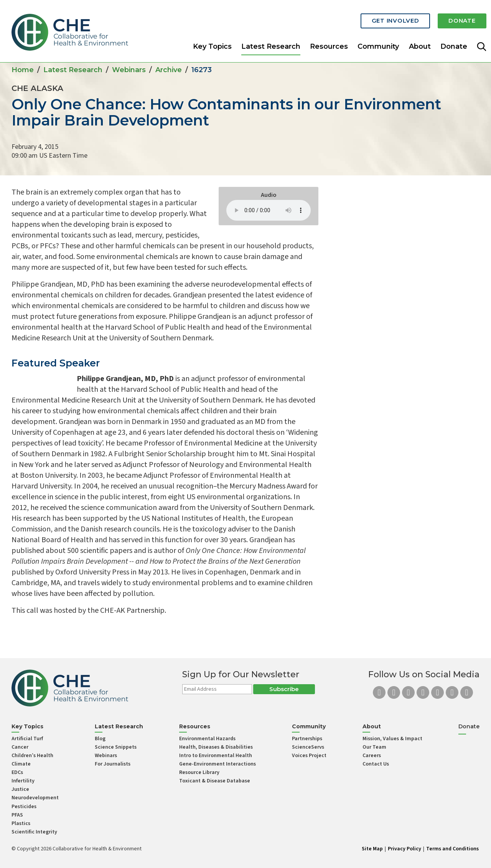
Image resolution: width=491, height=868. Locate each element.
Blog (100, 739)
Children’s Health (32, 756)
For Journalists (113, 764)
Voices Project (309, 756)
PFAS (17, 815)
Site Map (372, 849)
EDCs (17, 772)
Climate (21, 764)
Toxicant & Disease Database (215, 781)
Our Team (374, 747)
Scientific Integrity (34, 832)
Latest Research (271, 40)
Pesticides (24, 807)
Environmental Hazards (207, 739)
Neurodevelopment (35, 798)
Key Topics (212, 40)
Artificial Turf (27, 739)
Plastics (21, 823)
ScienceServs (308, 747)
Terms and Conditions (452, 849)
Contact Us (376, 764)
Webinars (129, 70)
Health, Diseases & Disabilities (216, 747)
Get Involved (380, 16)
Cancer (20, 747)
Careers (372, 756)
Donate (457, 16)
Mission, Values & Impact (392, 739)
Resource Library (199, 772)
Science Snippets (116, 747)
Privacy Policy (404, 849)
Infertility (23, 781)
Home (23, 70)
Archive (169, 70)
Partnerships (307, 739)
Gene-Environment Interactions (217, 764)
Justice (20, 789)
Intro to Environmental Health (216, 756)
